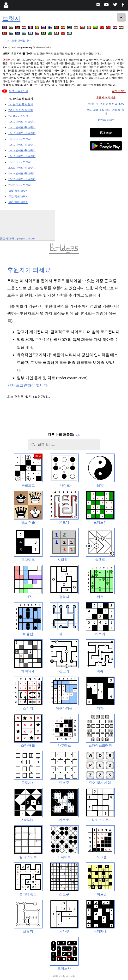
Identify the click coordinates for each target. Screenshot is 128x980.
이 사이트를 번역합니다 (17, 41)
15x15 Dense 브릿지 (20, 162)
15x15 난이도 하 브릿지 (22, 145)
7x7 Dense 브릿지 (18, 116)
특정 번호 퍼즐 (109, 104)
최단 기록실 (113, 110)
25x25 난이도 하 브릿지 (22, 168)
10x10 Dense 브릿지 (20, 139)
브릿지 (11, 19)
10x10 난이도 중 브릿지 (22, 127)
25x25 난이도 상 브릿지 (22, 179)
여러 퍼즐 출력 (96, 110)
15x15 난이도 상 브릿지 (22, 156)
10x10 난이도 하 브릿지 (22, 122)
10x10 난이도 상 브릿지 (22, 133)
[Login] (6, 5)
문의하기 (93, 104)
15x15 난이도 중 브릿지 (22, 150)
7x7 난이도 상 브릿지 (21, 110)
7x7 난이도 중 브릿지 (21, 104)
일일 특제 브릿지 (18, 191)
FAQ (122, 104)
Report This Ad (26, 238)
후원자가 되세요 (106, 97)
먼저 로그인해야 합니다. (28, 385)
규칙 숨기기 (119, 91)
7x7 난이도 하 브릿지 (21, 99)
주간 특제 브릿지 (18, 196)
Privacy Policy (106, 120)
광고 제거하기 (8, 238)
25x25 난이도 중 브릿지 (22, 173)
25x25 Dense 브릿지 (20, 185)
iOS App (106, 133)
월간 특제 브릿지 (18, 202)
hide (78, 435)
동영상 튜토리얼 (18, 91)
